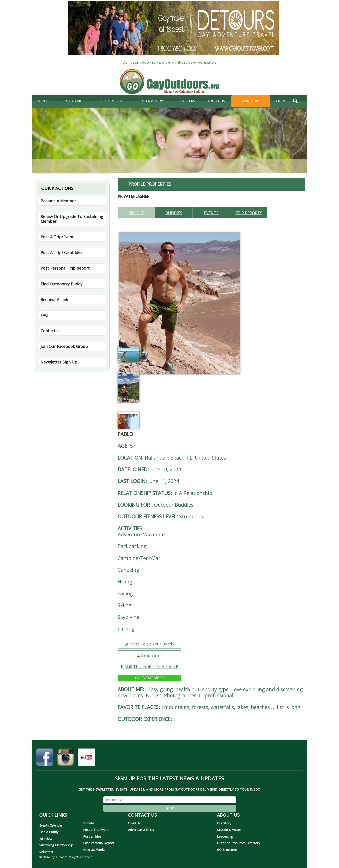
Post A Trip (72, 101)
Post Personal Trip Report (65, 268)
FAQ (44, 315)
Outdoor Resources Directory (239, 843)
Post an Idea (92, 836)
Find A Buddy (49, 832)
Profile (136, 213)
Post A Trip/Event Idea (62, 252)
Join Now (251, 101)
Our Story (224, 823)
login (280, 101)
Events (43, 101)
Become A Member (58, 201)
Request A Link (54, 300)
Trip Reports (110, 101)
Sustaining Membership (56, 845)
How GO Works (94, 850)
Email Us (134, 823)
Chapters (186, 101)
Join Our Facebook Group (64, 346)
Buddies (174, 213)
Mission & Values (229, 830)
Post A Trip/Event (57, 237)
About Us (216, 101)
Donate (89, 823)
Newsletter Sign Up (59, 362)
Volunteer (46, 852)
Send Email (149, 655)
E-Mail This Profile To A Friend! (149, 667)
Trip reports (249, 213)
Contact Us (51, 331)
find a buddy (151, 101)
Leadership (225, 836)
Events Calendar (51, 825)
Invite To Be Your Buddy (149, 644)
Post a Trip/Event (96, 830)
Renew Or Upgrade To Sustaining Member (72, 219)
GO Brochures (227, 850)
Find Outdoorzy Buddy (62, 284)
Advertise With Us (141, 830)
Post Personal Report (99, 843)
